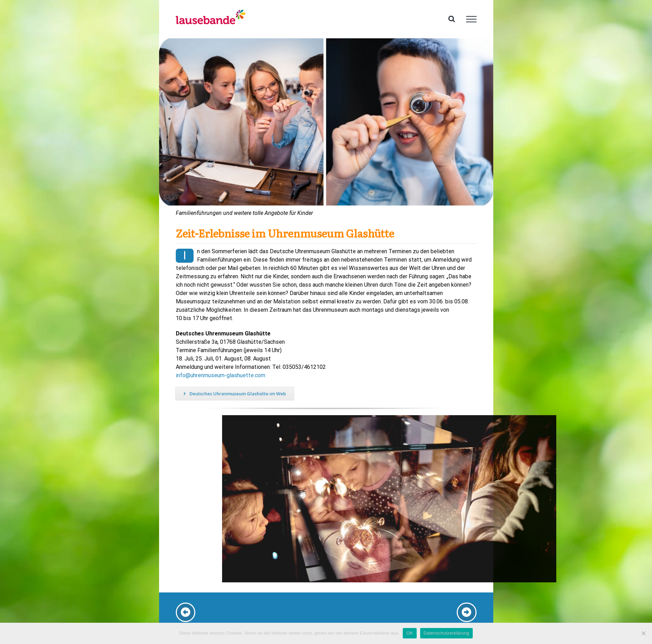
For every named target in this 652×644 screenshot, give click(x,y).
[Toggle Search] (452, 19)
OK (410, 633)
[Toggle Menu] (471, 19)
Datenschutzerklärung (446, 633)
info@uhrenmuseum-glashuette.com (220, 375)
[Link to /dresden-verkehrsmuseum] (186, 612)
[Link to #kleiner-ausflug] (466, 612)
